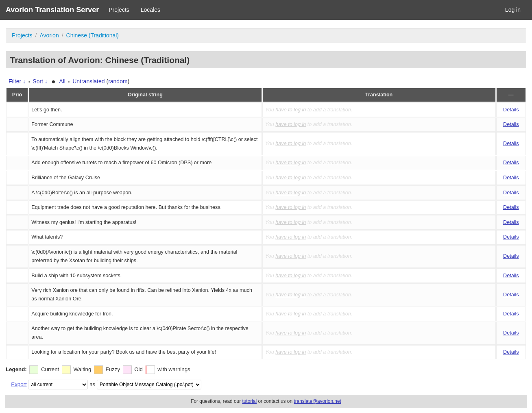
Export (19, 384)
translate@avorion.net (317, 401)
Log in (513, 10)
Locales (150, 10)
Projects (119, 10)
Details (511, 110)
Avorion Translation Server (52, 10)
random (118, 81)
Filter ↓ (17, 81)
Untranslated (88, 81)
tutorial (249, 401)
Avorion (49, 35)
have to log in (291, 110)
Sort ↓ (40, 81)
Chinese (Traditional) (93, 35)
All (62, 81)
